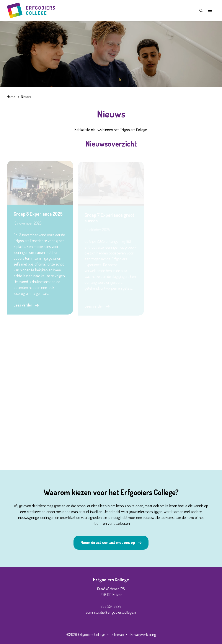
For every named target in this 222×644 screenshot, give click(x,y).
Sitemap (118, 634)
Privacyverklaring (143, 634)
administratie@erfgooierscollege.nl (111, 612)
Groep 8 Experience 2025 (38, 214)
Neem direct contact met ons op (108, 542)
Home (11, 97)
